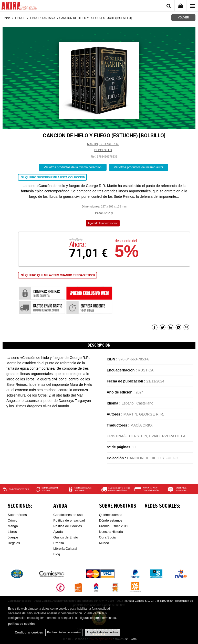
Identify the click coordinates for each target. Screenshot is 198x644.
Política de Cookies (67, 526)
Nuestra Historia (111, 532)
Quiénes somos (111, 515)
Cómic (12, 520)
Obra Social (108, 537)
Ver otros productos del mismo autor (139, 167)
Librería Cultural (65, 549)
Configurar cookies (29, 632)
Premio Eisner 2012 (114, 526)
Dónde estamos (111, 520)
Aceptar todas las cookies (103, 632)
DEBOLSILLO (103, 150)
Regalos (14, 543)
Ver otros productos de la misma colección (73, 167)
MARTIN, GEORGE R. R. (103, 144)
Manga (13, 526)
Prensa (59, 543)
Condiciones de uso (68, 515)
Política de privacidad (69, 520)
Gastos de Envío (66, 537)
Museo (104, 543)
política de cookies (22, 624)
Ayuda (58, 532)
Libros (12, 532)
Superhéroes (17, 515)
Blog (57, 554)
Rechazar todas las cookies (64, 632)
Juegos (13, 537)
